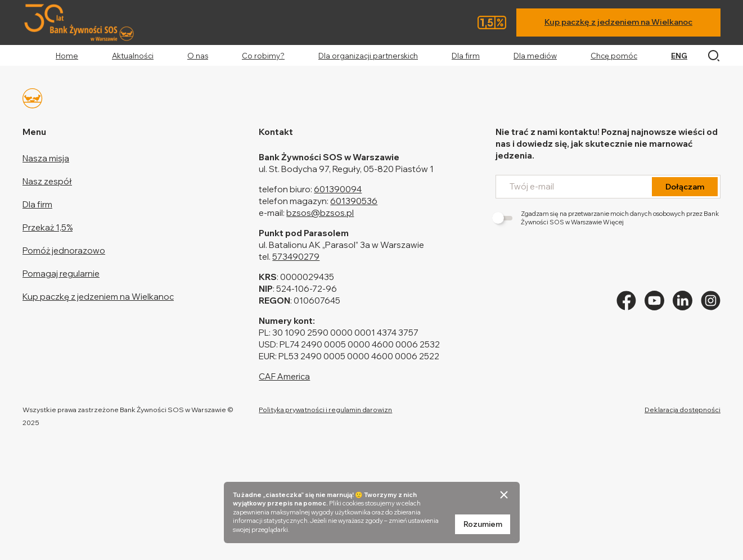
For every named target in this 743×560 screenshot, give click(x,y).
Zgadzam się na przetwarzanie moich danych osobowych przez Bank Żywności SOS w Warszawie (607, 218)
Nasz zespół (47, 181)
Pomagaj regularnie (61, 274)
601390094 (338, 189)
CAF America (284, 376)
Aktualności (133, 56)
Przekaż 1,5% (48, 227)
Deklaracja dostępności (683, 410)
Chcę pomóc (614, 56)
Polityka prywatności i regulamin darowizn (325, 410)
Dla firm (466, 56)
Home (67, 56)
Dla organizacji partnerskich (368, 56)
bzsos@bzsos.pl (320, 213)
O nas (198, 56)
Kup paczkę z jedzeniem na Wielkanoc (618, 22)
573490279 (296, 257)
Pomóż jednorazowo (64, 250)
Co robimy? (263, 56)
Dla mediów (535, 56)
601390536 (354, 201)
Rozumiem (483, 524)
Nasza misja (46, 158)
